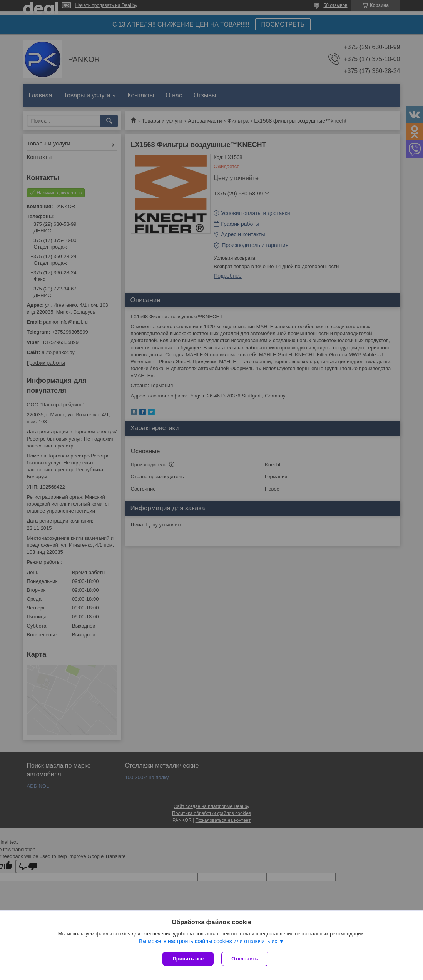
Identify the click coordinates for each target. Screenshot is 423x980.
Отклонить (245, 959)
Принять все (188, 959)
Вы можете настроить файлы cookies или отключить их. (209, 941)
